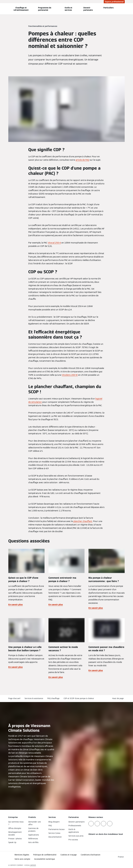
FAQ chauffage (53, 698)
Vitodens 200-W (70, 375)
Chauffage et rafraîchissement (21, 9)
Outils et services (68, 9)
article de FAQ (82, 160)
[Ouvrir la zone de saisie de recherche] (124, 9)
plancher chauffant (83, 521)
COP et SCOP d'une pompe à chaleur (79, 698)
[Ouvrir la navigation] (2, 9)
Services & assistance (34, 698)
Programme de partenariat (45, 9)
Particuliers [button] (108, 8)
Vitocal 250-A (54, 243)
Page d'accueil (14, 698)
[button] (118, 698)
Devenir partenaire (88, 9)
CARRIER (33, 865)
